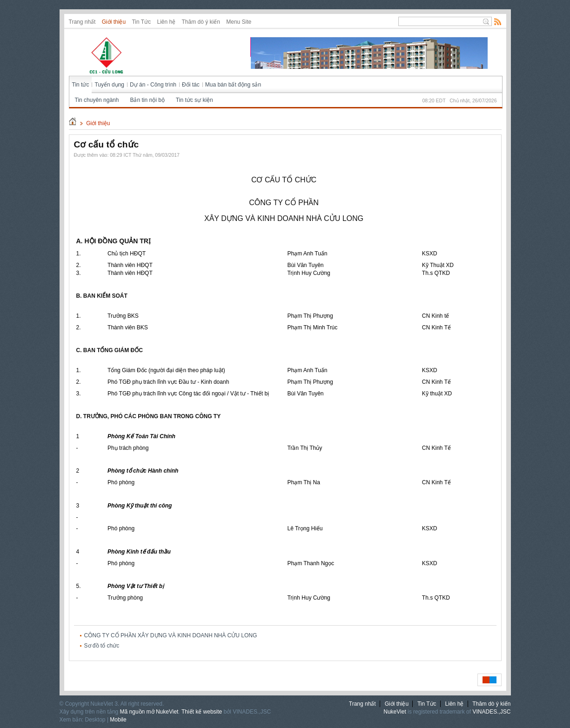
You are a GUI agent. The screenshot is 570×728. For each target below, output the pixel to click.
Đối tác (191, 85)
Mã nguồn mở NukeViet (149, 712)
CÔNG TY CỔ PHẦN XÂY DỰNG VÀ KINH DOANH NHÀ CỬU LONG (171, 635)
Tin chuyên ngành (97, 100)
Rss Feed (498, 21)
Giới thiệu (114, 22)
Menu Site (239, 22)
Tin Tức (141, 22)
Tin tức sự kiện (194, 100)
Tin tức (81, 85)
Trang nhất (82, 22)
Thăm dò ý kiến (201, 22)
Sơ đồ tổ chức (102, 646)
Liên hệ (166, 22)
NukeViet (395, 712)
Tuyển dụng (109, 85)
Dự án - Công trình (153, 85)
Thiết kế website (202, 712)
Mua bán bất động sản (233, 85)
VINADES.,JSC (491, 712)
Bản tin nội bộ (147, 100)
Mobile (118, 720)
